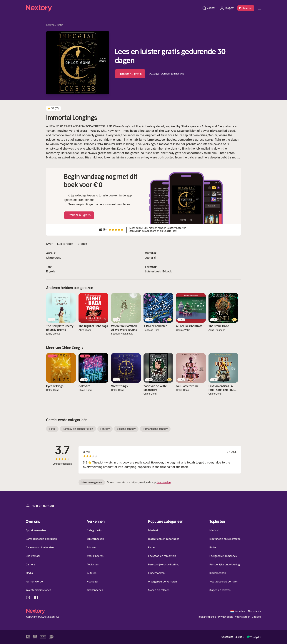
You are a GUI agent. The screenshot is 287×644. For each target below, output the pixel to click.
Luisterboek (153, 271)
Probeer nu (246, 8)
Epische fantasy (126, 429)
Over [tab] (49, 244)
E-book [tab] (82, 244)
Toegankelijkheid (207, 617)
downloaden (164, 482)
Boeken (50, 25)
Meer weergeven (92, 482)
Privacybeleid (226, 617)
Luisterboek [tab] (65, 244)
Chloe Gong (54, 258)
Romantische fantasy (155, 429)
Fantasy (105, 429)
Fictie (60, 25)
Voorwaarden (243, 617)
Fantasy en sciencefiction (78, 429)
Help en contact (40, 505)
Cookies (256, 617)
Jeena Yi (151, 258)
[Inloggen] (227, 8)
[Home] (113, 8)
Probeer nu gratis (130, 74)
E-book (167, 271)
